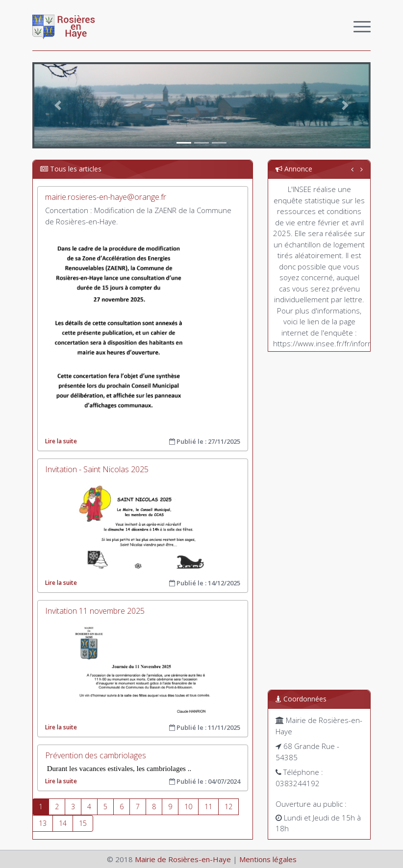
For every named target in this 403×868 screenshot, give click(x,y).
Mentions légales (268, 859)
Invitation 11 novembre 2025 (95, 611)
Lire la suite (61, 441)
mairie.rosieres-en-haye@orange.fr (106, 197)
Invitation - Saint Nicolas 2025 (97, 469)
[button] (58, 105)
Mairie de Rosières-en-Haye (183, 859)
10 (188, 807)
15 (83, 823)
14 (63, 823)
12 (228, 807)
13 (43, 823)
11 (208, 807)
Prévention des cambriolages (96, 755)
